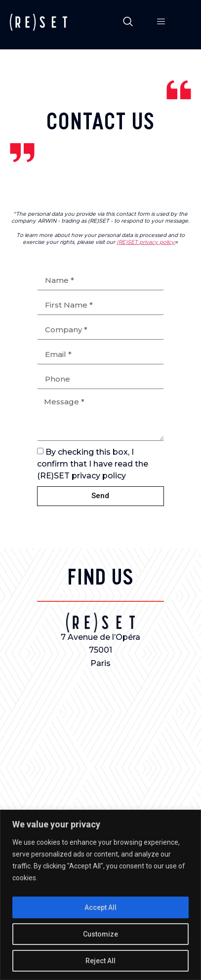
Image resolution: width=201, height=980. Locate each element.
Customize (100, 934)
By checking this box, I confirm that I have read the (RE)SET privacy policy (93, 464)
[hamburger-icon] (161, 22)
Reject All (100, 961)
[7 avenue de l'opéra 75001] (100, 747)
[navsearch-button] (128, 22)
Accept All (100, 907)
